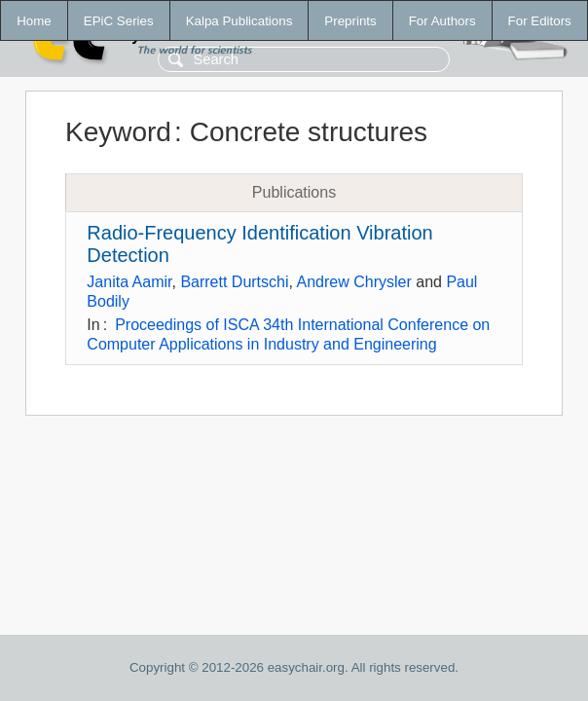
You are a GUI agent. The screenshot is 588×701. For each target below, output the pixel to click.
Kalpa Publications (239, 21)
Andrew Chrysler (354, 282)
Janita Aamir (129, 282)
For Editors (540, 21)
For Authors (442, 21)
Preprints (350, 21)
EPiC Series (119, 21)
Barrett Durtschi (234, 282)
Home (34, 21)
